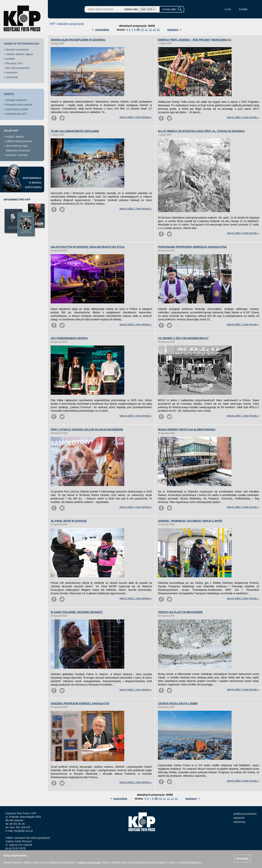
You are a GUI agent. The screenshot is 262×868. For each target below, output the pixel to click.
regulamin (239, 818)
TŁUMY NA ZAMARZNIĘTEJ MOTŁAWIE (75, 131)
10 (142, 30)
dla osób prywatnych (18, 68)
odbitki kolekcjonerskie (19, 141)
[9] (138, 30)
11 (146, 30)
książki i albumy (15, 137)
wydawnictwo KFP (16, 114)
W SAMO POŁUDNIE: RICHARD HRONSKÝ (77, 612)
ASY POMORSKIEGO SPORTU (69, 338)
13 (154, 30)
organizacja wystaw (17, 109)
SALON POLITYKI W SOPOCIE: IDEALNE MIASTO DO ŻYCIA (88, 247)
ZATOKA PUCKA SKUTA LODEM (178, 703)
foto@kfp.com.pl (23, 831)
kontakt (243, 9)
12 (150, 30)
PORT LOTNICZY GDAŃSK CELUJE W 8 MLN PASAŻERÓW (87, 429)
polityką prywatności (89, 862)
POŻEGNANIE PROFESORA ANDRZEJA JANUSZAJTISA (192, 247)
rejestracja (12, 77)
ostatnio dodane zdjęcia (19, 54)
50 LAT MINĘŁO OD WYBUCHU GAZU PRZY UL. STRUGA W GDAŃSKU (201, 131)
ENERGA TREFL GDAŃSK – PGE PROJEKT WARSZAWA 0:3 (195, 40)
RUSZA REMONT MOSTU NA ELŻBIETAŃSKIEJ (187, 429)
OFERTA (9, 94)
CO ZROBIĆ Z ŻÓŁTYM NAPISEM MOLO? (183, 338)
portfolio (10, 59)
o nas (228, 9)
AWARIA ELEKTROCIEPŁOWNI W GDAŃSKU (78, 40)
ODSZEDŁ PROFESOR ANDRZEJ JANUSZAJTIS (80, 703)
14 (158, 30)
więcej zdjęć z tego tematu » (136, 117)
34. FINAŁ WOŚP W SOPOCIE (69, 521)
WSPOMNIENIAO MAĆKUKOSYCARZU (32, 183)
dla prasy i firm (14, 63)
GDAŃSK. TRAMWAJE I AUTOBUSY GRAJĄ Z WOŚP (190, 521)
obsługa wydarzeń (16, 100)
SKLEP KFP (11, 131)
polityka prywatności (245, 814)
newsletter (12, 73)
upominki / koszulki (17, 155)
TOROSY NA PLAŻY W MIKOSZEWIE (180, 612)
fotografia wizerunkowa (19, 105)
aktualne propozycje (17, 50)
